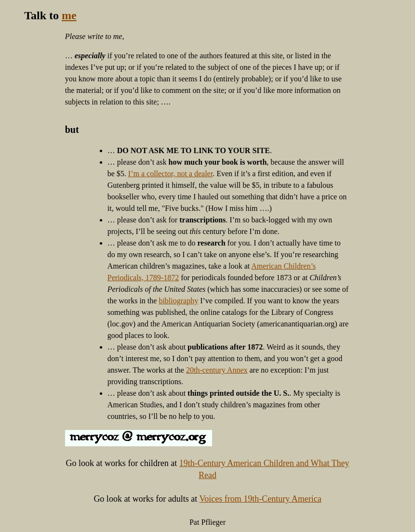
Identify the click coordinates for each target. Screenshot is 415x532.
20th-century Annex (217, 370)
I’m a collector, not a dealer (170, 174)
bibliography (178, 301)
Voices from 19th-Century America (261, 499)
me (69, 15)
